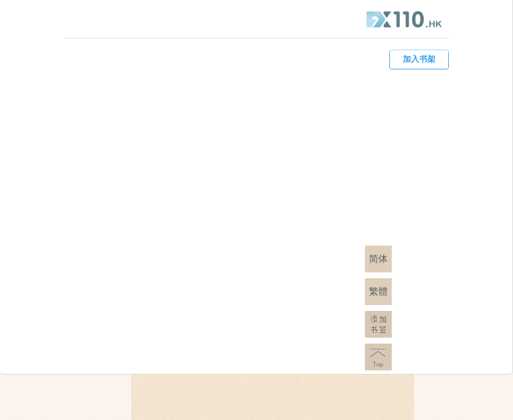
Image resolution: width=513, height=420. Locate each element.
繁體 (378, 291)
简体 (378, 259)
